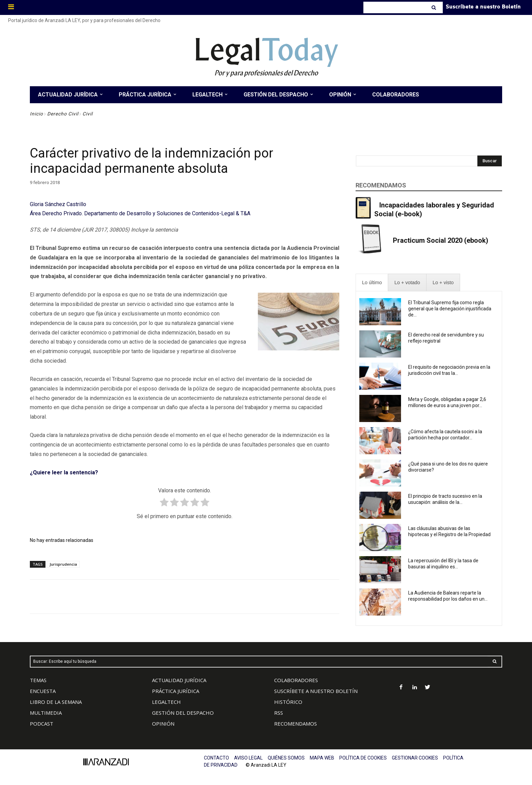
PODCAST (42, 724)
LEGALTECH (166, 702)
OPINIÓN (163, 724)
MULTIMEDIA (46, 713)
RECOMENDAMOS (296, 724)
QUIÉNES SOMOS (286, 758)
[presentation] (372, 283)
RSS (279, 713)
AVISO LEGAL (248, 758)
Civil (88, 114)
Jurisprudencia (63, 564)
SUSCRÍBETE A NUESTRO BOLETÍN (316, 691)
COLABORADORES (296, 680)
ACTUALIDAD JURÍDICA (179, 680)
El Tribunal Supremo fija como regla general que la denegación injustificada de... (450, 309)
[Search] (434, 7)
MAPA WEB (322, 758)
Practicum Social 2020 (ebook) (441, 240)
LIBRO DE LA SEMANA (56, 702)
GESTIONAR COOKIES (415, 758)
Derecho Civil (63, 114)
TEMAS (38, 680)
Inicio (36, 114)
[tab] (372, 283)
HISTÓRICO (288, 702)
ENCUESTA (43, 691)
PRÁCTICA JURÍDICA (176, 691)
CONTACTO (216, 758)
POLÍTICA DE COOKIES (363, 758)
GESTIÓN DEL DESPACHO (183, 713)
